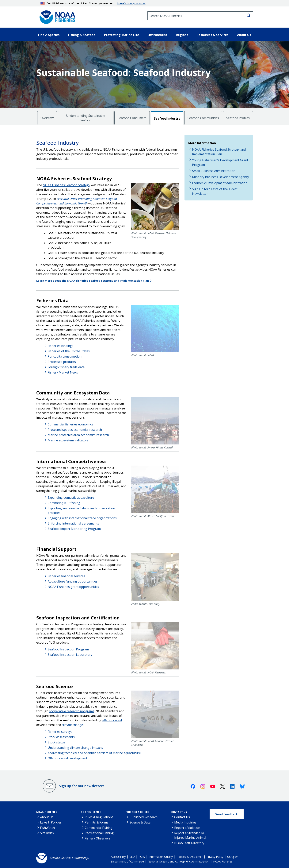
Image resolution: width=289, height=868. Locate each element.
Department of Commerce (127, 861)
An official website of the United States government (93, 3)
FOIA (142, 857)
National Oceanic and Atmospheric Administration (179, 861)
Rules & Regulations (99, 817)
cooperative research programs (72, 711)
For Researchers (138, 812)
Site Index (47, 833)
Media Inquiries (185, 822)
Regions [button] (182, 35)
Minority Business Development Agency (221, 177)
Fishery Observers (98, 838)
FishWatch (47, 828)
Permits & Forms (97, 822)
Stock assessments (61, 737)
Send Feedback (227, 814)
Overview (47, 118)
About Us (47, 817)
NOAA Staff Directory (189, 843)
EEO (132, 857)
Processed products (62, 362)
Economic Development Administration (220, 183)
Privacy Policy (215, 857)
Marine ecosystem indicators (68, 440)
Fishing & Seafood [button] (82, 35)
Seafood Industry (167, 118)
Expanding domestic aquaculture (71, 498)
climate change (72, 725)
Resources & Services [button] (213, 35)
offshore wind (112, 720)
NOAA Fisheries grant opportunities (73, 587)
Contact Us (179, 812)
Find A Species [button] (49, 35)
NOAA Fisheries (47, 812)
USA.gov (232, 857)
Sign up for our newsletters (82, 786)
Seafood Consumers (132, 118)
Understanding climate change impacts (75, 748)
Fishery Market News (63, 372)
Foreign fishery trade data (66, 367)
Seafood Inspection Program (68, 649)
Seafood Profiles (238, 118)
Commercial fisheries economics (70, 424)
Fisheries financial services (66, 576)
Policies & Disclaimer (190, 857)
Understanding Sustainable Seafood (86, 118)
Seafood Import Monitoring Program (74, 529)
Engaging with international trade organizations (82, 518)
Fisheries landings (61, 346)
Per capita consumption (65, 356)
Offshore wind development (67, 758)
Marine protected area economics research (78, 435)
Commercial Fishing (99, 828)
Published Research (144, 817)
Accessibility (118, 857)
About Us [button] (244, 35)
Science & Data (140, 822)
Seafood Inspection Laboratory (70, 655)
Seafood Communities (203, 118)
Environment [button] (157, 35)
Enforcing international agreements (73, 523)
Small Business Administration (214, 171)
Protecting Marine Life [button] (122, 35)
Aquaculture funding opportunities (73, 581)
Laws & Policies (51, 822)
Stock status (56, 742)
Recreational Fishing (99, 833)
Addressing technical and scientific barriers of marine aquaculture (94, 753)
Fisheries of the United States (69, 351)
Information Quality (161, 857)
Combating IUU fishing (64, 503)
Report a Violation (187, 828)
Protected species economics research (75, 430)
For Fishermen (91, 812)
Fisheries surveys (60, 732)
